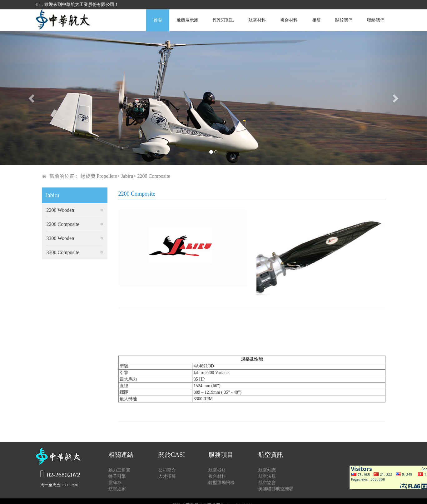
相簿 (316, 20)
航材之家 (117, 489)
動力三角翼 (119, 470)
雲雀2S (115, 483)
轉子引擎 (117, 476)
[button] (32, 98)
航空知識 (267, 470)
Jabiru (127, 176)
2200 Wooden (60, 210)
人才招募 (167, 476)
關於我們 (344, 20)
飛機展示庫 (187, 20)
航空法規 (267, 476)
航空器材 (217, 470)
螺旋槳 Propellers (99, 176)
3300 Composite (63, 252)
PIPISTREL (223, 20)
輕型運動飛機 (221, 483)
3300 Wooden (60, 238)
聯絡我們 (376, 20)
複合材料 (289, 20)
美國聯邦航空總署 (276, 489)
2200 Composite (63, 224)
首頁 (158, 20)
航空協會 (267, 483)
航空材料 (257, 20)
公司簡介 (167, 470)
